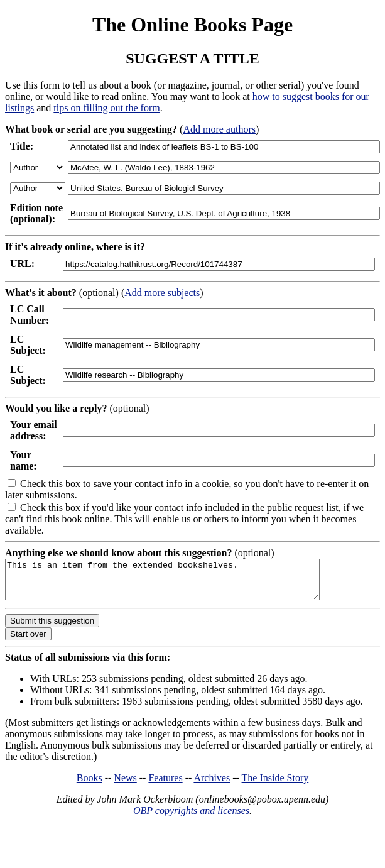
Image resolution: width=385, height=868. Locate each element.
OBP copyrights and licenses (191, 818)
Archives (212, 785)
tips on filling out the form (106, 108)
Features (165, 785)
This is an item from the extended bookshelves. (181, 583)
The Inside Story (275, 785)
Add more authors (219, 129)
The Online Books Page (192, 25)
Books (89, 785)
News (125, 785)
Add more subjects (162, 293)
